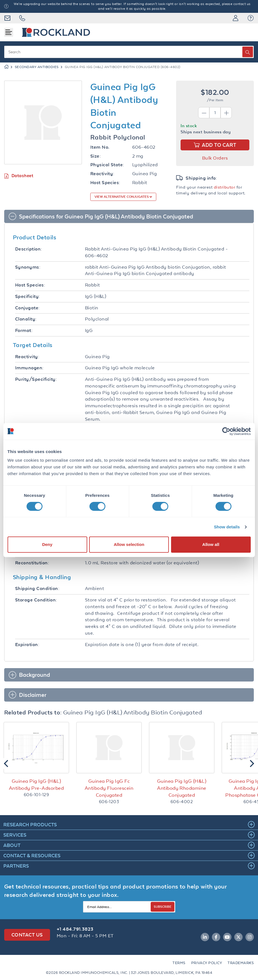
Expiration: (27, 645)
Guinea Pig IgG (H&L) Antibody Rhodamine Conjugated (182, 788)
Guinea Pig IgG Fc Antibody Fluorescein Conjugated (109, 788)
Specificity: (28, 296)
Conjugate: (27, 308)
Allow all (211, 544)
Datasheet (19, 176)
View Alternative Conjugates (122, 197)
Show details (227, 527)
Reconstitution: (32, 563)
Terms (179, 963)
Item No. (100, 147)
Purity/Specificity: (36, 379)
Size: (95, 156)
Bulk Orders (215, 158)
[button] (251, 18)
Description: (29, 249)
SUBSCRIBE (163, 906)
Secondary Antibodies (37, 67)
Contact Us (27, 935)
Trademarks (241, 963)
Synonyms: (28, 267)
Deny (47, 544)
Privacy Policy (207, 963)
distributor (224, 187)
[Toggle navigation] (9, 32)
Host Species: (105, 183)
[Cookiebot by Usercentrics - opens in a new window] (226, 431)
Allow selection (129, 544)
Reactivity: (102, 174)
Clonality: (26, 319)
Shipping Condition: (37, 588)
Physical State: (107, 165)
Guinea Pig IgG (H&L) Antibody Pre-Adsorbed (36, 785)
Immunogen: (29, 368)
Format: (24, 330)
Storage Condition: (36, 600)
